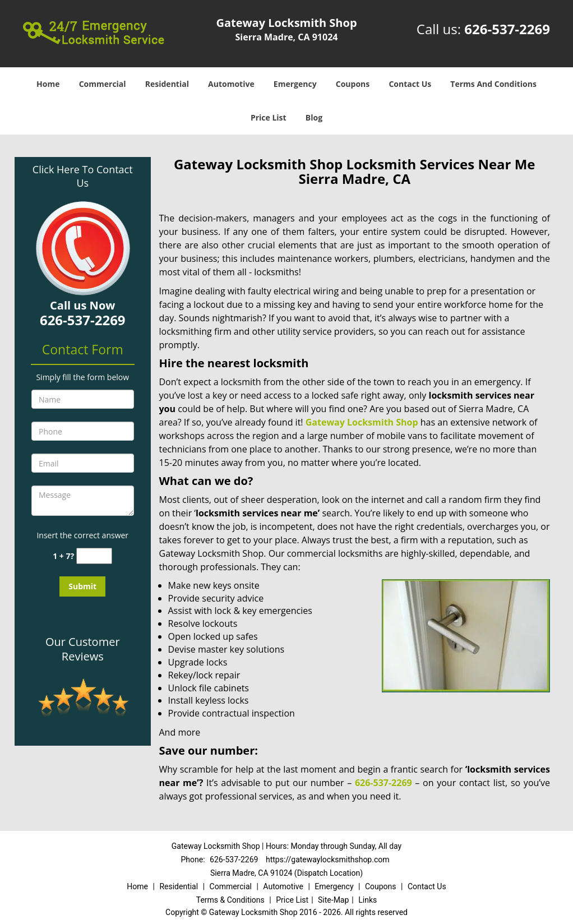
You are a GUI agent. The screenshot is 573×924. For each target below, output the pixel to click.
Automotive (231, 84)
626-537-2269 (507, 29)
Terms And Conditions (493, 84)
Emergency (295, 84)
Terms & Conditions (230, 900)
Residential (167, 84)
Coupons (353, 84)
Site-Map (333, 900)
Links (368, 900)
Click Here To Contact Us (83, 176)
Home (48, 84)
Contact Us (410, 84)
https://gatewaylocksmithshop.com (328, 860)
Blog (314, 117)
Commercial (103, 84)
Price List (269, 117)
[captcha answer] (94, 556)
